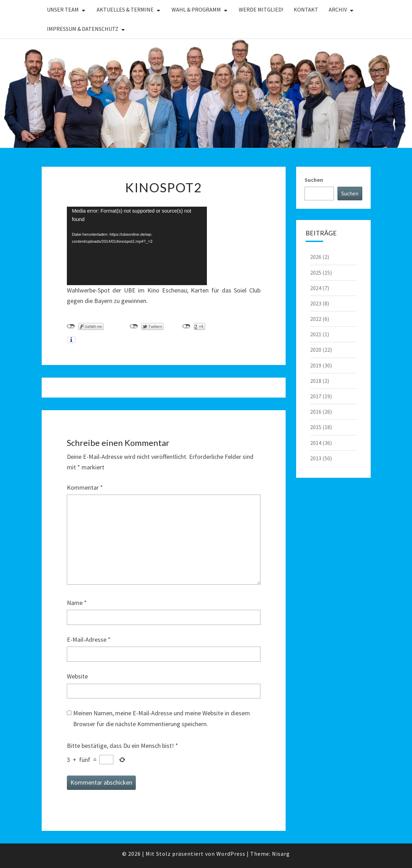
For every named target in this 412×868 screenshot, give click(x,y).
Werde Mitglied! (261, 9)
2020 (316, 350)
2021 (316, 334)
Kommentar (85, 487)
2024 (316, 288)
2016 (316, 412)
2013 (316, 458)
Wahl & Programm (196, 9)
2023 (316, 303)
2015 (316, 427)
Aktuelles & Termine (125, 9)
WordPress (231, 854)
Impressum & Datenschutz (83, 29)
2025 (316, 273)
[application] (137, 246)
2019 (316, 365)
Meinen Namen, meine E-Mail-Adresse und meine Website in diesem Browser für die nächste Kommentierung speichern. (162, 718)
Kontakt (306, 9)
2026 (316, 257)
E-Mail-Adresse (89, 639)
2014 (316, 443)
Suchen (314, 180)
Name (77, 603)
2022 (316, 319)
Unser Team (63, 9)
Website (77, 676)
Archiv (338, 9)
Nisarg (281, 854)
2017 (316, 396)
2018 (316, 381)
